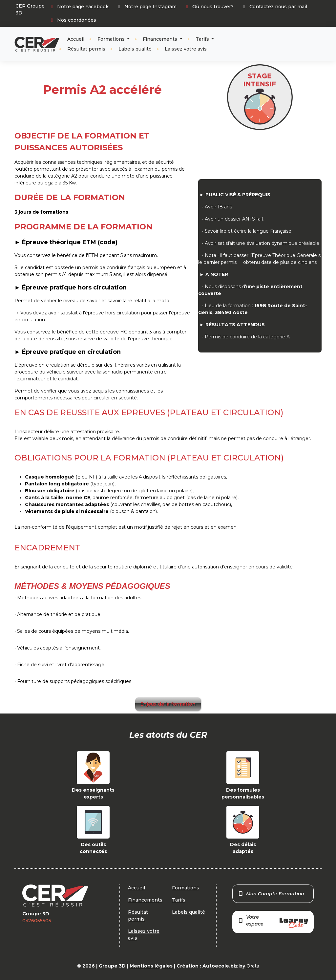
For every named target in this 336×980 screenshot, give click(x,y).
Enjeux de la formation (168, 704)
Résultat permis (86, 49)
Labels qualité (135, 49)
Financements (161, 39)
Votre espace (273, 921)
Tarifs (203, 39)
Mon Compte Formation (271, 894)
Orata (253, 966)
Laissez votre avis (186, 49)
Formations (112, 39)
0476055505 (37, 921)
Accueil (76, 39)
